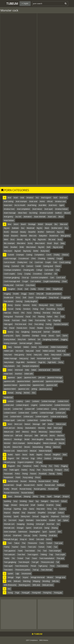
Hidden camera (49, 351)
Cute (55, 262)
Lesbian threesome (62, 405)
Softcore (7, 535)
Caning (7, 266)
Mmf (18, 432)
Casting (29, 255)
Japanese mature (10, 385)
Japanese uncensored (54, 381)
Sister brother (41, 520)
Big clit (28, 239)
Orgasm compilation (26, 462)
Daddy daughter (31, 301)
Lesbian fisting (46, 420)
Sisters (49, 539)
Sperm (29, 528)
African (50, 201)
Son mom (12, 520)
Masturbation (30, 428)
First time (47, 313)
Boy (66, 228)
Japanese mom (30, 377)
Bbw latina (21, 243)
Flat (5, 328)
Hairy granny (19, 355)
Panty (59, 474)
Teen (10, 543)
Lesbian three (32, 420)
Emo (52, 305)
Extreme (26, 305)
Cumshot (15, 266)
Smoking (23, 501)
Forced (10, 309)
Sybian (66, 520)
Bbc (56, 224)
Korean (11, 393)
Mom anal (58, 428)
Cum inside (49, 270)
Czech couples (9, 274)
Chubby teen (22, 262)
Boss (13, 239)
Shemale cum (9, 524)
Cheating (42, 258)
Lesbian (11, 401)
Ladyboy (20, 401)
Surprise (62, 509)
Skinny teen (25, 516)
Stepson (7, 513)
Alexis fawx (22, 213)
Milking (48, 447)
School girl (40, 524)
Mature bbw (60, 439)
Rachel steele (13, 481)
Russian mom (29, 485)
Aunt (55, 198)
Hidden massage (10, 358)
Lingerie (34, 405)
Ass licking (33, 213)
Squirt (49, 496)
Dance (31, 294)
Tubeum (12, 4)
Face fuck (49, 328)
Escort (59, 305)
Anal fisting (32, 205)
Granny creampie (10, 343)
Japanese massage (55, 377)
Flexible (40, 328)
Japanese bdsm (10, 389)
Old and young (10, 462)
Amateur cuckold (46, 213)
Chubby (57, 255)
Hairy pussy (24, 358)
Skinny (35, 496)
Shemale (18, 496)
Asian (16, 198)
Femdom (27, 309)
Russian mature (44, 481)
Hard (33, 358)
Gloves (51, 336)
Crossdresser (24, 258)
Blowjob (49, 224)
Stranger (20, 528)
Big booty (27, 251)
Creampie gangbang (12, 278)
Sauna (32, 509)
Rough (19, 485)
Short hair (50, 524)
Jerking (34, 389)
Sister (10, 496)
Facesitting (51, 309)
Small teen (17, 535)
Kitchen (27, 393)
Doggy (24, 294)
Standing (43, 535)
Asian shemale (40, 217)
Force (29, 313)
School (64, 501)
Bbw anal (64, 224)
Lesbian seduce (43, 409)
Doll (24, 297)
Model (27, 439)
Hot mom (19, 351)
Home (29, 355)
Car (31, 262)
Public (36, 466)
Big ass (7, 228)
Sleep (42, 496)
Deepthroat (57, 289)
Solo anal (40, 539)
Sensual (35, 516)
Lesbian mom (63, 401)
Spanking (7, 501)
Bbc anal (52, 239)
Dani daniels (9, 301)
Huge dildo (20, 362)
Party (57, 466)
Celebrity (51, 258)
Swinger (57, 496)
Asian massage (10, 213)
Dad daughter (41, 297)
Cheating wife (29, 270)
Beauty (23, 232)
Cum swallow (36, 281)
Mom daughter (38, 439)
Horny (61, 362)
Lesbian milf (30, 409)
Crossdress (37, 274)
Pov (50, 466)
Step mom (55, 501)
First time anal (21, 324)
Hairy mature (56, 355)
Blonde (20, 239)
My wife (7, 447)
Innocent (56, 370)
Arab (22, 198)
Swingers (45, 501)
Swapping (21, 524)
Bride (22, 247)
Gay (17, 332)
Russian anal (50, 485)
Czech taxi (39, 262)
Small (33, 505)
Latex (28, 401)
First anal (56, 313)
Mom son (18, 424)
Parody (52, 474)
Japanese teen (38, 385)
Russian (24, 481)
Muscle (62, 443)
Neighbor (57, 455)
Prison (38, 477)
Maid (49, 428)
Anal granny (8, 217)
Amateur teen (9, 209)
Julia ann (42, 377)
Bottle (36, 251)
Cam (52, 278)
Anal (9, 198)
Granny (10, 332)
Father (50, 317)
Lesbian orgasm (42, 416)
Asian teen (8, 205)
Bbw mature (40, 243)
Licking (54, 409)
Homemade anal (43, 358)
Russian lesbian (27, 493)
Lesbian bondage (47, 413)
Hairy (10, 347)
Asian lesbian (9, 220)
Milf (44, 424)
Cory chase (30, 285)
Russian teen (9, 485)
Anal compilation (24, 209)
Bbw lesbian (31, 247)
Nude (32, 455)
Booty (30, 243)
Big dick (41, 247)
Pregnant (11, 466)
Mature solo (9, 432)
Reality (6, 489)
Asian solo (52, 217)
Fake (31, 320)
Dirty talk (40, 294)
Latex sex (21, 420)
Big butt (18, 251)
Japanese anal (38, 381)
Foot (62, 317)
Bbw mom (8, 251)
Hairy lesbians (9, 366)
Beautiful (32, 232)
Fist (34, 317)
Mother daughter (34, 443)
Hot (19, 366)
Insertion (18, 374)
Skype (21, 520)
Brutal (6, 236)
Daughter (11, 289)
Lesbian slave (24, 413)
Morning (49, 439)
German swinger (26, 343)
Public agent (14, 470)
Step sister (41, 509)
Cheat (64, 281)
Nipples (39, 455)
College (39, 270)
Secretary (8, 516)
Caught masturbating (51, 281)
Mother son (8, 436)
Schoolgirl (52, 513)
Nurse (25, 455)
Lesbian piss (28, 416)
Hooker (67, 355)
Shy (55, 509)
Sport (45, 532)
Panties (24, 470)
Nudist (10, 455)
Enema (18, 305)
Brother (41, 232)
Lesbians (36, 401)
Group (44, 336)
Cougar (25, 281)
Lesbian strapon (22, 405)
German (47, 332)
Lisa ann (7, 409)
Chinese (65, 255)
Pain (39, 470)
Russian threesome (11, 493)
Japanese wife (9, 381)
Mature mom (22, 451)
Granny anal (36, 332)
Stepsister (32, 513)
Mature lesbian (55, 432)
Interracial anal (44, 370)
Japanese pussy (45, 389)
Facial (28, 317)
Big (34, 239)
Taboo (17, 543)
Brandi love (54, 236)
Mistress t (8, 439)
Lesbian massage (48, 401)
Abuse (61, 217)
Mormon (57, 447)
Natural (48, 455)
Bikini (6, 239)
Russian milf (53, 489)
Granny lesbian (10, 339)
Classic (58, 266)
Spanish (52, 532)
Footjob (61, 309)
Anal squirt (49, 209)
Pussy (32, 470)
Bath (49, 247)
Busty (60, 239)
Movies (27, 447)
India (27, 370)
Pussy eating (28, 477)
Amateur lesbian (61, 209)
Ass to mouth (20, 205)
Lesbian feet (18, 409)
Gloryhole (56, 332)
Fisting (35, 309)
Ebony (10, 305)
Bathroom (50, 232)
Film (56, 317)
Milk (36, 436)
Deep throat (54, 297)
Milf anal (19, 436)
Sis (5, 520)
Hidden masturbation (59, 347)
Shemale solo (9, 528)
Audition (58, 213)
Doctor (41, 289)
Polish (18, 477)
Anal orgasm (46, 198)
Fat (49, 320)
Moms (52, 436)
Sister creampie (10, 532)
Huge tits (42, 362)
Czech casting (65, 262)
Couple (48, 262)
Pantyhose (27, 466)
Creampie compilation (12, 270)
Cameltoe (48, 274)
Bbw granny (65, 236)
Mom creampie (19, 443)
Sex (58, 524)
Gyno (18, 336)
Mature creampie (50, 443)
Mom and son (9, 428)
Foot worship (40, 320)
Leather (34, 413)
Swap (58, 505)
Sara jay (27, 535)
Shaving (55, 528)
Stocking (30, 524)
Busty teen (45, 251)
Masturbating (38, 447)
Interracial (19, 370)
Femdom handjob (61, 324)
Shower (14, 505)
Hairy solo (38, 355)
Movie (34, 432)
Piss (19, 466)
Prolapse (58, 470)
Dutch (31, 297)
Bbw (9, 224)
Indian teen (8, 374)
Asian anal (33, 201)
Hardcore (56, 358)
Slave (31, 501)
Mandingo (18, 439)
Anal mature (37, 209)
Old (18, 458)
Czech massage (10, 258)
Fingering (57, 320)
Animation (28, 217)
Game (65, 336)
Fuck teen (16, 320)
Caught (60, 258)
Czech (49, 255)
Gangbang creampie (51, 339)
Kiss (34, 393)
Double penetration (54, 294)
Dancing (19, 301)
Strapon (66, 496)
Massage (36, 424)
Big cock (60, 232)
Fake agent (8, 324)
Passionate (8, 474)
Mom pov (28, 436)
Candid (38, 266)
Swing (47, 528)
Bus (23, 228)
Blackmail (31, 228)
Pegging (64, 466)
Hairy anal (30, 351)
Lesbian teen (64, 409)
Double (16, 294)
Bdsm (16, 224)
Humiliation (31, 362)
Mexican (33, 451)
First (30, 324)
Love (6, 416)
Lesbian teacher (46, 405)
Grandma (26, 336)
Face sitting (39, 324)
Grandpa (35, 336)
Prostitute (43, 474)
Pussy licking (48, 470)
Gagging (64, 339)
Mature (27, 424)
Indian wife (29, 374)
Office (39, 458)
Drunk (20, 289)
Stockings (8, 509)
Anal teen (63, 198)
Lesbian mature (10, 413)
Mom (10, 424)
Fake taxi (7, 313)
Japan (19, 377)
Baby (63, 243)
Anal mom (53, 205)
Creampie (20, 255)
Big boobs (42, 239)
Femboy (37, 313)
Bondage (32, 224)
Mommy (42, 428)
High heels (52, 362)
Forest (32, 328)
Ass (37, 198)
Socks (35, 535)
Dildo (48, 289)
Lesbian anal (9, 405)
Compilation (39, 255)
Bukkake (15, 228)
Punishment (8, 477)
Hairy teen (8, 355)
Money (20, 428)
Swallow (41, 505)
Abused (67, 213)
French (16, 313)
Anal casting (9, 201)
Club (57, 270)
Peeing (25, 474)
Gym (58, 336)
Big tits (39, 228)
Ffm (23, 313)
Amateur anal (60, 201)
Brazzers (15, 236)
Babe (6, 247)
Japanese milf (52, 385)
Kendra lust (8, 397)
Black (47, 228)
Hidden (26, 347)
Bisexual (14, 232)
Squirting (17, 509)
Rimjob (14, 489)
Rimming (32, 481)
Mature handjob (45, 451)
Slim (59, 532)
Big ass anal (58, 247)
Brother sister (57, 228)
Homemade (44, 347)
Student (52, 520)
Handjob (18, 347)
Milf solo (44, 436)
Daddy (33, 289)
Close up (25, 278)
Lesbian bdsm (16, 416)
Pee (5, 470)
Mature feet (17, 447)
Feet (42, 309)
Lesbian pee (60, 413)
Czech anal (61, 278)
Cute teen (20, 285)
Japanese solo (24, 389)
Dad (26, 289)
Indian (10, 370)
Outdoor (48, 458)
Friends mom (22, 328)
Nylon (18, 455)
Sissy (15, 501)
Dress (18, 297)
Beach (23, 224)
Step (23, 513)
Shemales (30, 520)
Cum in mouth (9, 262)
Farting (49, 324)
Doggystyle (65, 297)
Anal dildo (42, 205)
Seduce (61, 513)
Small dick (53, 535)
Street (32, 539)
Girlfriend (32, 339)
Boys (56, 243)
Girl (39, 339)
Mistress (25, 432)
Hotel (38, 351)
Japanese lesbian (24, 381)
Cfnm (33, 258)
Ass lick (18, 217)
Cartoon (30, 266)
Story (49, 509)
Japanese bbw (25, 385)
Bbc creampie (9, 243)
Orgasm (11, 458)
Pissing (44, 466)
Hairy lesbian (9, 362)
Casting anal (48, 266)
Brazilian (14, 247)
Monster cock (9, 451)
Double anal (9, 297)
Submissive (23, 532)
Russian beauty (26, 489)
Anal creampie (21, 201)
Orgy (33, 458)
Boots (6, 232)
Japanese (11, 377)
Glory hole (22, 339)
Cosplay (27, 274)
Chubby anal (9, 285)
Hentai (34, 347)
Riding (55, 481)
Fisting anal (8, 317)
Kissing (19, 393)
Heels (46, 355)
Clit (56, 274)
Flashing (41, 317)
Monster (7, 443)
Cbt (23, 266)
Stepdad (16, 513)
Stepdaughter (35, 532)
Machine (61, 436)
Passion (33, 474)
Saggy (6, 505)
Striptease (55, 516)
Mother (51, 424)
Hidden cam (8, 351)
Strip (25, 509)
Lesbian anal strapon (59, 416)
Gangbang (25, 332)
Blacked (24, 236)
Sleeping (27, 496)
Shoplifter (42, 513)
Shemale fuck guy (11, 539)
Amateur (30, 198)
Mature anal (61, 424)
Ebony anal (43, 305)
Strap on (23, 539)
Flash (24, 320)
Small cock (38, 528)
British (40, 224)
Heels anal (61, 351)
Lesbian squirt (9, 420)
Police (17, 474)
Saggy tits (45, 516)
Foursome (19, 317)
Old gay (39, 462)
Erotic (34, 305)
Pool (66, 470)
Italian (34, 370)
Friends (7, 320)
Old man (25, 458)
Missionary (43, 432)
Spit (59, 520)
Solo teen (65, 516)
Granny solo (9, 336)
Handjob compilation (31, 366)
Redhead (61, 485)
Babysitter (43, 236)
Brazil (49, 243)
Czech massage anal (12, 281)
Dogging (7, 294)
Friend (12, 328)
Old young (57, 458)
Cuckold (11, 255)
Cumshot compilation (39, 278)
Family (18, 309)
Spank (16, 516)
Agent (62, 205)
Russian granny (40, 489)
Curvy (20, 274)
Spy (37, 501)
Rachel (40, 485)
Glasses (38, 343)
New (65, 455)
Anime (42, 201)
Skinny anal (24, 505)
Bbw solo (33, 236)
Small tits (50, 505)
